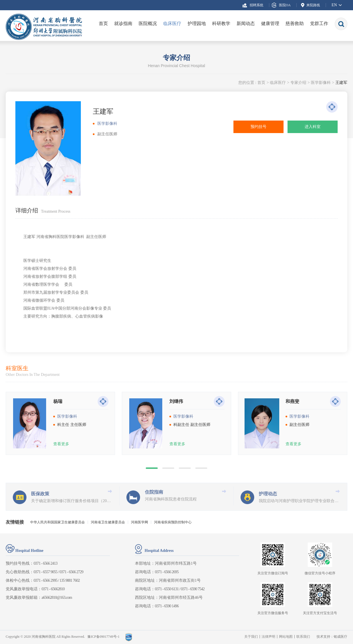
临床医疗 (172, 23)
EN (334, 5)
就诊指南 (123, 23)
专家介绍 (298, 83)
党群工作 (319, 23)
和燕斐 (292, 434)
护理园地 (197, 23)
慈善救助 (295, 23)
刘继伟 (176, 434)
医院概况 (148, 23)
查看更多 (61, 477)
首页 (103, 23)
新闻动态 (246, 23)
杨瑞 (58, 434)
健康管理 (270, 23)
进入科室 (313, 127)
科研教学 (221, 23)
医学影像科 (321, 83)
